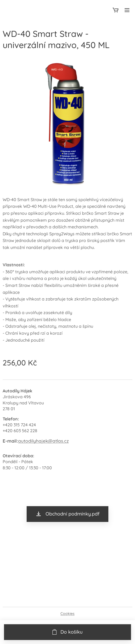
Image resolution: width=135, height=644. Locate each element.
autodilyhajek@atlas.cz (43, 441)
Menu (127, 10)
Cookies (67, 614)
